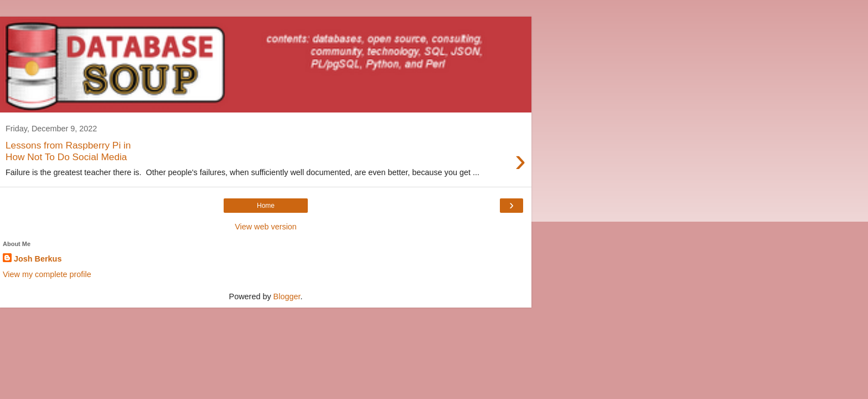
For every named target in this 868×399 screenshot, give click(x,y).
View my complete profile (47, 274)
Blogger (287, 296)
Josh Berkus (38, 259)
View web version (266, 227)
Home (266, 206)
